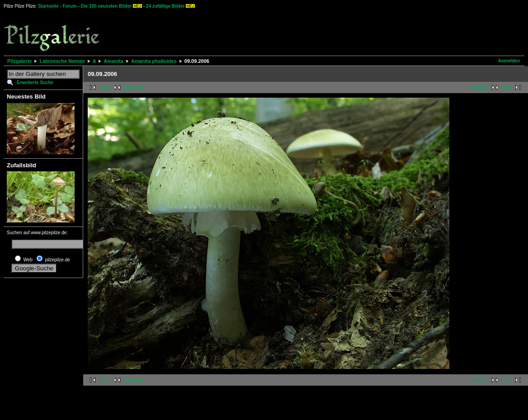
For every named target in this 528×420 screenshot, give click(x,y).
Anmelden (509, 61)
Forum (70, 6)
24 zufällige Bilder (165, 6)
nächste (481, 87)
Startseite (48, 6)
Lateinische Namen (62, 61)
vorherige (133, 87)
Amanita (113, 61)
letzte (507, 87)
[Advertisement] (335, 32)
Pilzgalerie (19, 61)
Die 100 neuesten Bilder (106, 6)
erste (104, 87)
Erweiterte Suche (35, 83)
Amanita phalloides (154, 61)
